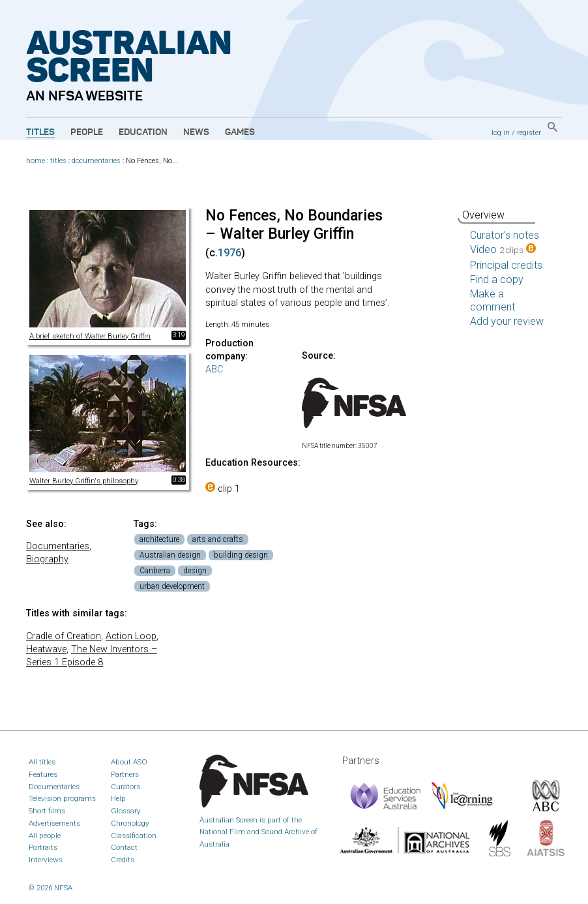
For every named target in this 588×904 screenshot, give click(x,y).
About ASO (129, 762)
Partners (125, 774)
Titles (40, 132)
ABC (214, 369)
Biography (47, 559)
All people (45, 836)
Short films (47, 811)
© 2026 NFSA (51, 888)
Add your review (507, 321)
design (195, 571)
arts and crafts (218, 539)
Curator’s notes (505, 235)
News (196, 132)
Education (143, 132)
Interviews (46, 860)
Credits (123, 860)
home (36, 161)
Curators (125, 787)
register (529, 132)
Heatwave (46, 649)
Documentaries (58, 546)
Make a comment (492, 300)
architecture (159, 539)
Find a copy (497, 279)
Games (240, 132)
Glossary (126, 811)
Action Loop (131, 636)
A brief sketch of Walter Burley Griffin (90, 336)
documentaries (96, 161)
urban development (172, 586)
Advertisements (54, 823)
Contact (124, 847)
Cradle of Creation (64, 636)
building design (241, 555)
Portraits (43, 847)
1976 (229, 253)
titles (58, 161)
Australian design (170, 555)
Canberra (155, 571)
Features (43, 774)
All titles (42, 762)
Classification (134, 836)
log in (501, 132)
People (87, 132)
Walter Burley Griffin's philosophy (84, 481)
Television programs (62, 798)
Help (118, 798)
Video (503, 249)
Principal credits (506, 265)
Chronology (130, 823)
